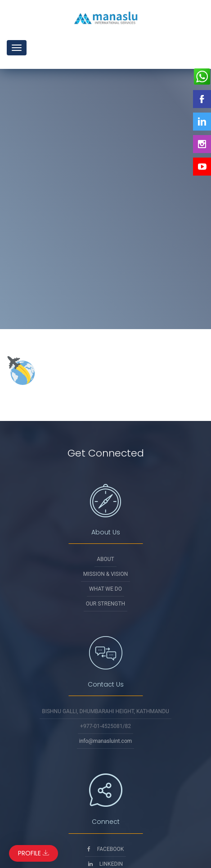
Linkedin (105, 864)
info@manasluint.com (106, 741)
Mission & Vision (106, 574)
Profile (34, 853)
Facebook (106, 849)
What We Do (105, 589)
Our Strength (105, 604)
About (105, 559)
